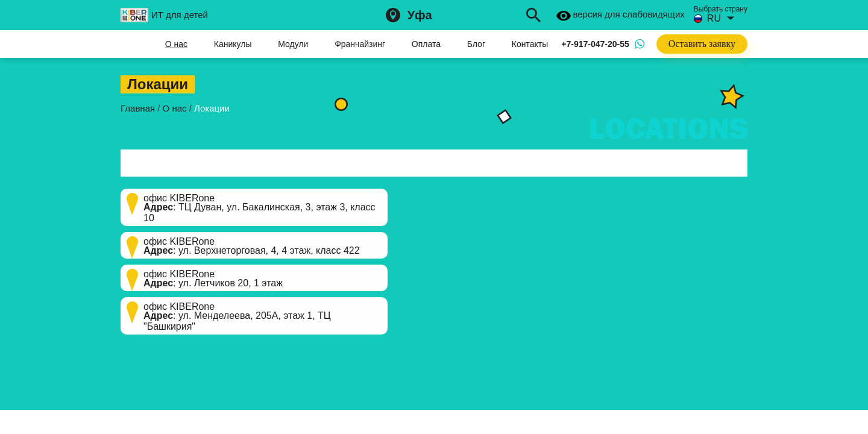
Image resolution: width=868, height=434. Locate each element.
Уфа (420, 15)
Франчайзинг (360, 44)
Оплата (426, 44)
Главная (130, 44)
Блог (476, 44)
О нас (176, 44)
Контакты (530, 44)
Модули (293, 44)
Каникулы (233, 44)
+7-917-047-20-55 (595, 44)
